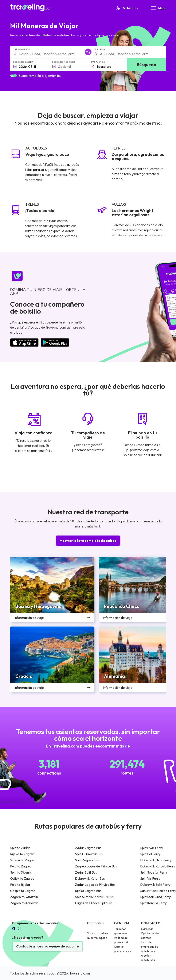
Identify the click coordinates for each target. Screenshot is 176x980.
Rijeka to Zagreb (22, 854)
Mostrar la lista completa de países (88, 541)
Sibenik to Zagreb (23, 860)
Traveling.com (80, 973)
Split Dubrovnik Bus (89, 854)
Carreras (147, 929)
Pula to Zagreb (21, 866)
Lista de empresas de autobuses (150, 947)
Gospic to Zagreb (23, 891)
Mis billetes (127, 8)
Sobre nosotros (98, 933)
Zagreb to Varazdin (24, 897)
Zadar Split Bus (86, 872)
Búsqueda (146, 65)
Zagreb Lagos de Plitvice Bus (96, 866)
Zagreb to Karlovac (24, 903)
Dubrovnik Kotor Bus (90, 878)
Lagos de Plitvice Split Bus (94, 903)
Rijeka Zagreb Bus (88, 891)
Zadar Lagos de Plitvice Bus (95, 885)
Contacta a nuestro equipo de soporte (48, 946)
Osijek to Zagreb (22, 878)
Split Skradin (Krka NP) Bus (94, 897)
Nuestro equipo (97, 938)
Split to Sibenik (21, 872)
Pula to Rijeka (20, 885)
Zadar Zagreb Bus (88, 848)
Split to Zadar (20, 848)
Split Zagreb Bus (87, 860)
